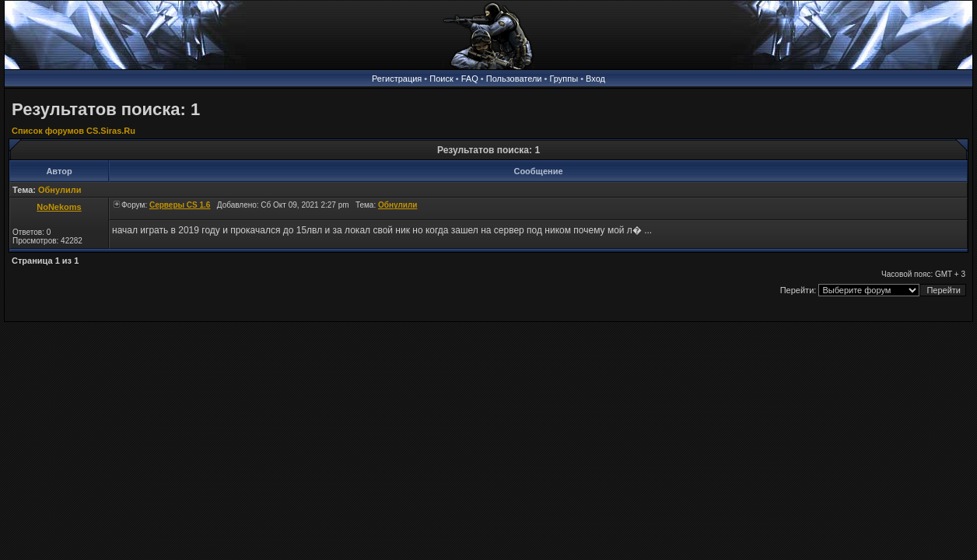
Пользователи (514, 79)
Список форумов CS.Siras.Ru (74, 131)
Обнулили (60, 190)
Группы (564, 79)
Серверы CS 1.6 (180, 205)
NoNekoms (59, 207)
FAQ (470, 79)
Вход (595, 79)
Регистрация (397, 79)
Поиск (441, 79)
